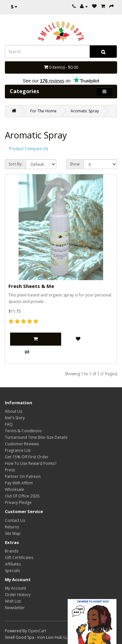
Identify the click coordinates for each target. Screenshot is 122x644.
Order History (18, 595)
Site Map (13, 533)
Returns (12, 527)
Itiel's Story (15, 418)
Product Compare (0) (28, 149)
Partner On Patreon (23, 476)
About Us (14, 411)
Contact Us (15, 520)
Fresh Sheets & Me (31, 286)
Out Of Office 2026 (22, 496)
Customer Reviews (22, 444)
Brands (12, 551)
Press (10, 470)
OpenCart (37, 631)
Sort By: (15, 164)
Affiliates (13, 564)
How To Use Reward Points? (31, 463)
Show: (75, 164)
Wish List (13, 601)
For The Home (43, 111)
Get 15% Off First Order (27, 457)
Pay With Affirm (19, 483)
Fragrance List (18, 450)
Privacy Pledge (18, 502)
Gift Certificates (19, 558)
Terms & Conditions (23, 431)
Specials (12, 571)
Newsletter (15, 608)
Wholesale (14, 489)
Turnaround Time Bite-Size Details (36, 437)
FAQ (9, 424)
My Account (15, 588)
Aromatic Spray (85, 111)
